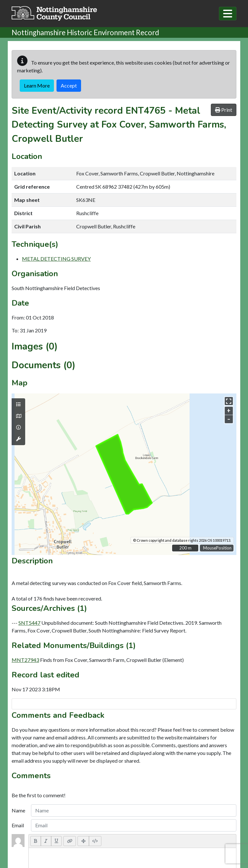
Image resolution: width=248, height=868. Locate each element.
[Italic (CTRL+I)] (46, 841)
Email (18, 825)
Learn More (37, 85)
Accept (69, 85)
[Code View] (95, 841)
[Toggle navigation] (228, 14)
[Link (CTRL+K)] (70, 841)
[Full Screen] (83, 841)
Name (18, 810)
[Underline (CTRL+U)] (57, 841)
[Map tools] (18, 439)
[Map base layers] (18, 416)
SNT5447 (29, 623)
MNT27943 (25, 660)
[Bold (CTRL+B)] (36, 841)
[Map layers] (18, 404)
